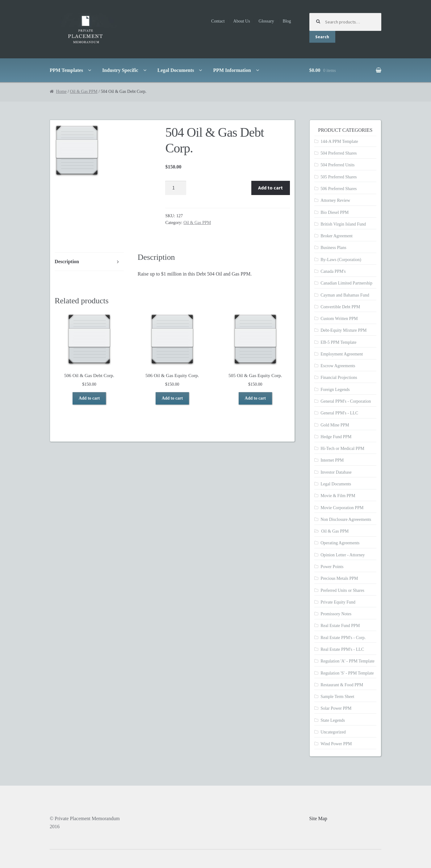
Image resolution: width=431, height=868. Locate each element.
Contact (218, 21)
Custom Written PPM (339, 319)
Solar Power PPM (336, 708)
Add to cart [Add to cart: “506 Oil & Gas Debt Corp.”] (89, 398)
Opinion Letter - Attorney (343, 555)
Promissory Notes (336, 614)
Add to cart (270, 188)
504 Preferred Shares (339, 153)
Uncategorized (333, 732)
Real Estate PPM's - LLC (342, 649)
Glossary (266, 21)
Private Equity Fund (338, 602)
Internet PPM (332, 460)
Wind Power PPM (336, 744)
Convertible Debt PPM (340, 307)
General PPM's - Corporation (346, 401)
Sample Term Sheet (337, 697)
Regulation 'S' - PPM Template (347, 673)
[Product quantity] (176, 188)
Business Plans (333, 248)
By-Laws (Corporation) (341, 260)
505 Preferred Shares (339, 177)
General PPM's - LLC (339, 413)
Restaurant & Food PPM (342, 685)
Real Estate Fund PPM (340, 626)
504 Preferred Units (337, 165)
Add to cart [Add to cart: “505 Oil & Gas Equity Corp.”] (255, 398)
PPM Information (232, 70)
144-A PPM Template (339, 141)
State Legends (333, 720)
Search (322, 37)
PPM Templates (66, 70)
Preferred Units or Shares (342, 590)
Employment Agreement (342, 354)
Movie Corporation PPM (342, 508)
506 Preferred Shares (339, 189)
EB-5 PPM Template (338, 342)
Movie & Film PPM (338, 496)
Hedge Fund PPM (336, 437)
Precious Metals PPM (339, 578)
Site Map (318, 818)
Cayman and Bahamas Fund (345, 295)
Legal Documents (176, 70)
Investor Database (336, 472)
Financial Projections (339, 378)
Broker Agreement (337, 236)
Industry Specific (120, 70)
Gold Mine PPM (335, 425)
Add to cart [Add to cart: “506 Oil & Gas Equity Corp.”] (172, 398)
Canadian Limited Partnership (346, 283)
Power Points (332, 567)
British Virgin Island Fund (343, 224)
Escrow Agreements (338, 366)
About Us (242, 21)
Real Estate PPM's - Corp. (343, 638)
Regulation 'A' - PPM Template (347, 661)
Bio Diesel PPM (335, 212)
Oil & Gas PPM (84, 91)
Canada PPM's (333, 271)
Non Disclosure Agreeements (346, 519)
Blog (287, 21)
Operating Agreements (340, 543)
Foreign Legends (335, 390)
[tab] (89, 262)
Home (61, 91)
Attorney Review (335, 200)
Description (67, 262)
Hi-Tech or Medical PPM (342, 449)
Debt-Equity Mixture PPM (343, 330)
